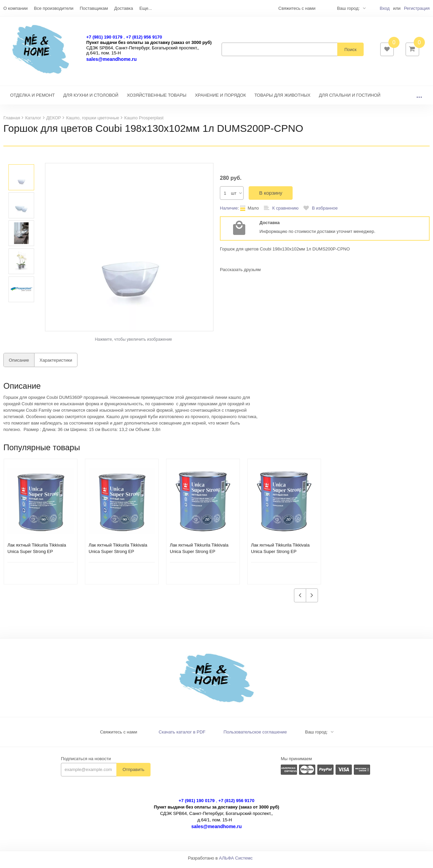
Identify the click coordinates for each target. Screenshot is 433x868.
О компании (16, 8)
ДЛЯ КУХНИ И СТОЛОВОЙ (91, 99)
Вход (384, 8)
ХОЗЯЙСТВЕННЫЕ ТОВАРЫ (157, 99)
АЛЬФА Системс (236, 861)
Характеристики (56, 364)
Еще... (146, 8)
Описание (19, 364)
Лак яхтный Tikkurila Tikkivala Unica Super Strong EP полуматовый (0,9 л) (37, 555)
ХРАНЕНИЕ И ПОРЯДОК (220, 99)
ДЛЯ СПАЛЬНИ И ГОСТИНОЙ (350, 99)
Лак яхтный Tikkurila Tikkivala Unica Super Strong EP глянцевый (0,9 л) (118, 555)
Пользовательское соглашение (255, 735)
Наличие (229, 211)
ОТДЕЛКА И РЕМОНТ (32, 99)
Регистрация (417, 8)
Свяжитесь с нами (119, 735)
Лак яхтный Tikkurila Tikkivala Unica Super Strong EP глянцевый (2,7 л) (199, 555)
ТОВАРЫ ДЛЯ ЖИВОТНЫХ (282, 99)
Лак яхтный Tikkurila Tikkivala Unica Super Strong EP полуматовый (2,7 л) (280, 555)
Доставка (123, 8)
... (419, 99)
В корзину (271, 196)
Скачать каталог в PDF (182, 735)
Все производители (54, 8)
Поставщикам (94, 8)
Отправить (133, 773)
